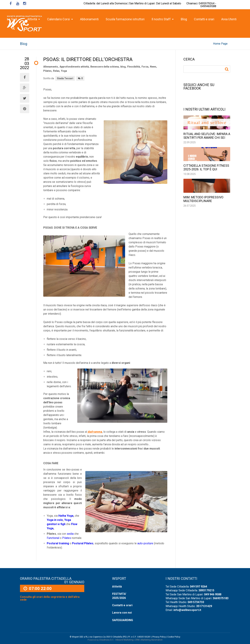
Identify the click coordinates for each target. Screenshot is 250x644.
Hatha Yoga (66, 516)
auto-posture (145, 543)
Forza (145, 67)
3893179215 (206, 590)
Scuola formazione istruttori (125, 19)
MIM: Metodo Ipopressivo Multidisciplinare (203, 199)
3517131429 (204, 606)
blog (123, 67)
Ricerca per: (227, 69)
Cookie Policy (174, 637)
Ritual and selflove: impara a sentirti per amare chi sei (207, 136)
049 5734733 (196, 602)
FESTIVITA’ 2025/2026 (119, 596)
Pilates (47, 71)
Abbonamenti (89, 19)
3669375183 (221, 598)
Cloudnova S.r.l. (107, 640)
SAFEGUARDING (123, 620)
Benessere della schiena (105, 67)
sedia (70, 534)
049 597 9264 (198, 587)
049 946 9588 (213, 594)
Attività (117, 587)
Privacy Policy (159, 637)
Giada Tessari (65, 78)
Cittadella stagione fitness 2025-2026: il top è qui (206, 167)
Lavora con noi (122, 613)
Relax (56, 71)
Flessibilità (134, 67)
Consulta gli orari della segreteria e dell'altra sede (50, 598)
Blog (184, 19)
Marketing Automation (152, 640)
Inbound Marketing (124, 640)
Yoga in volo (55, 520)
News (153, 67)
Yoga (64, 71)
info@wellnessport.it (187, 610)
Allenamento (51, 67)
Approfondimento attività (74, 67)
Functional (53, 538)
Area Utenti (229, 19)
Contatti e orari (204, 19)
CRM (137, 640)
